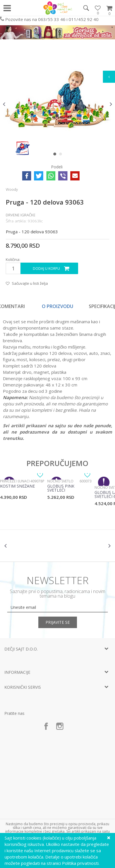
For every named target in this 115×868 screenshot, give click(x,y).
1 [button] (56, 155)
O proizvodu (57, 306)
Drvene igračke (21, 215)
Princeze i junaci (15, 481)
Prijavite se (58, 622)
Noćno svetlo (60, 481)
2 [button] (62, 155)
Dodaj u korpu (46, 269)
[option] (57, 104)
